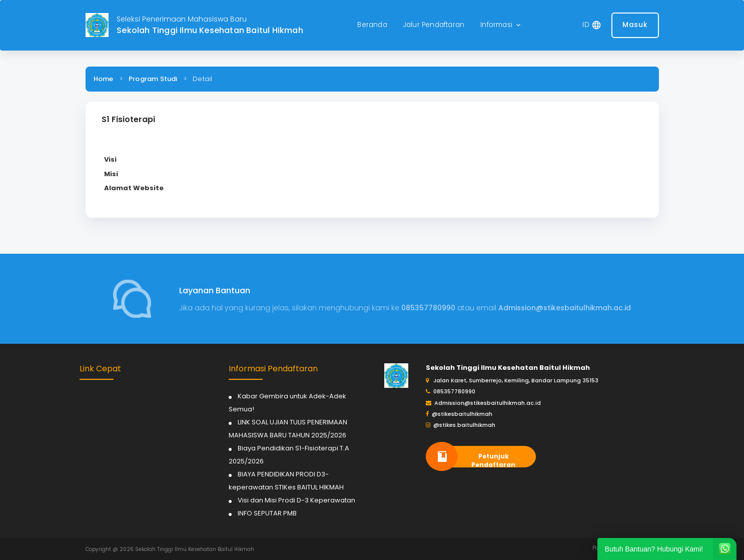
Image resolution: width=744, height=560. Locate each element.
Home (104, 79)
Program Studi (153, 79)
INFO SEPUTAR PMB (267, 513)
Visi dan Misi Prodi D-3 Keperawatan (296, 500)
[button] (501, 25)
